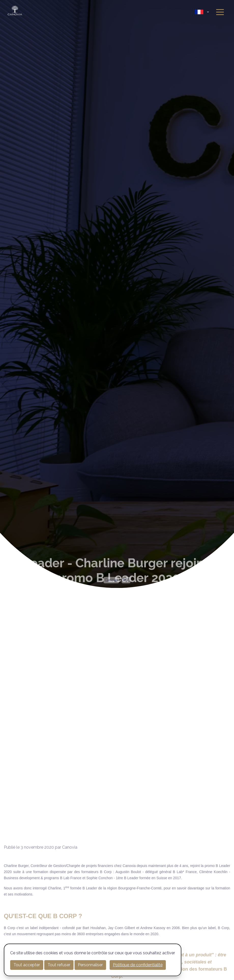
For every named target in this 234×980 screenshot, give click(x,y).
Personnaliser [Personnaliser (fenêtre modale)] (90, 965)
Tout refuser (59, 965)
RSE (126, 580)
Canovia (111, 580)
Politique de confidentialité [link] (138, 965)
